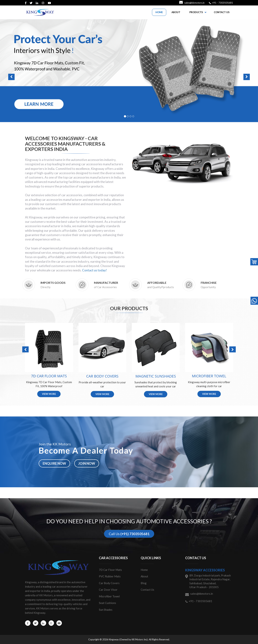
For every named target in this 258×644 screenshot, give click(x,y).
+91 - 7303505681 (222, 3)
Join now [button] (87, 463)
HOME (159, 12)
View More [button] (49, 394)
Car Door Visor (108, 590)
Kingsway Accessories (205, 570)
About (144, 576)
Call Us (129, 534)
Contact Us (147, 590)
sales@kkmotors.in (194, 3)
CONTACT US (222, 12)
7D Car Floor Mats (110, 570)
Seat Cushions (107, 603)
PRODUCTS (196, 12)
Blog (144, 583)
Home (144, 570)
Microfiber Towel (109, 596)
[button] (129, 71)
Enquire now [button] (54, 463)
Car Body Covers (109, 583)
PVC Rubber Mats (110, 576)
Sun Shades (106, 610)
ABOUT (176, 12)
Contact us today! (95, 270)
